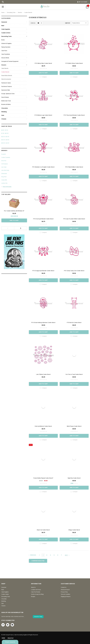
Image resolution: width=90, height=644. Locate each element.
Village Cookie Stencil (74, 530)
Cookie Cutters (6, 33)
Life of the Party (5, 170)
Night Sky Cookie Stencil (74, 478)
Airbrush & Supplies (6, 43)
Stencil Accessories (6, 79)
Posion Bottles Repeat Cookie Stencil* (43, 478)
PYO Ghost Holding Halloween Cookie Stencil (43, 323)
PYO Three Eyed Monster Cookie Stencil (74, 115)
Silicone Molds (5, 58)
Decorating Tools (11, 13)
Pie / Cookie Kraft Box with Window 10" (14, 211)
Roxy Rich (4, 177)
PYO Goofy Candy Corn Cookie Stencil (74, 271)
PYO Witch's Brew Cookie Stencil (74, 63)
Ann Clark (4, 167)
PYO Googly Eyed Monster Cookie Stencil (43, 271)
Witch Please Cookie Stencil (74, 426)
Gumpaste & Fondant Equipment (10, 61)
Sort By (68, 23)
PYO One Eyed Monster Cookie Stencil (43, 219)
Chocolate (5, 108)
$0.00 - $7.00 (5, 130)
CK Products (4, 164)
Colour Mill (4, 180)
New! (3, 26)
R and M (3, 154)
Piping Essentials (6, 47)
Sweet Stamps (5, 97)
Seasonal (4, 22)
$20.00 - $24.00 (5, 143)
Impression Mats (6, 90)
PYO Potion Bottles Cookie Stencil (74, 167)
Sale (3, 115)
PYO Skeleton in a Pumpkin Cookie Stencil (43, 167)
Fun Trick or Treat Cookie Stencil (74, 374)
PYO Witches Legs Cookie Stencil (43, 115)
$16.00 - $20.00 (5, 140)
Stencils (20, 13)
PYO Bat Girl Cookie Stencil (74, 323)
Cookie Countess (6, 157)
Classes (4, 119)
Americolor (4, 174)
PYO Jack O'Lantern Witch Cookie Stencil (74, 219)
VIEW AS (33, 23)
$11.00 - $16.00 (5, 137)
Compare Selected (38, 561)
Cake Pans (4, 51)
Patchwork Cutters (6, 83)
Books (3, 40)
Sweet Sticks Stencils (7, 76)
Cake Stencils (5, 68)
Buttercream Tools (6, 101)
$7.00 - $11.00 (5, 133)
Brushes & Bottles (6, 104)
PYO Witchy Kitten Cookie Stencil (43, 63)
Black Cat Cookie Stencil (43, 530)
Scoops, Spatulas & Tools (8, 94)
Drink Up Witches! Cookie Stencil (43, 426)
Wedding (4, 112)
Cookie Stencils (28, 13)
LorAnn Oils (4, 183)
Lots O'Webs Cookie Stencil (43, 374)
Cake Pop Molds (6, 54)
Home (3, 13)
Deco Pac (4, 161)
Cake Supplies (6, 29)
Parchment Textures (7, 86)
